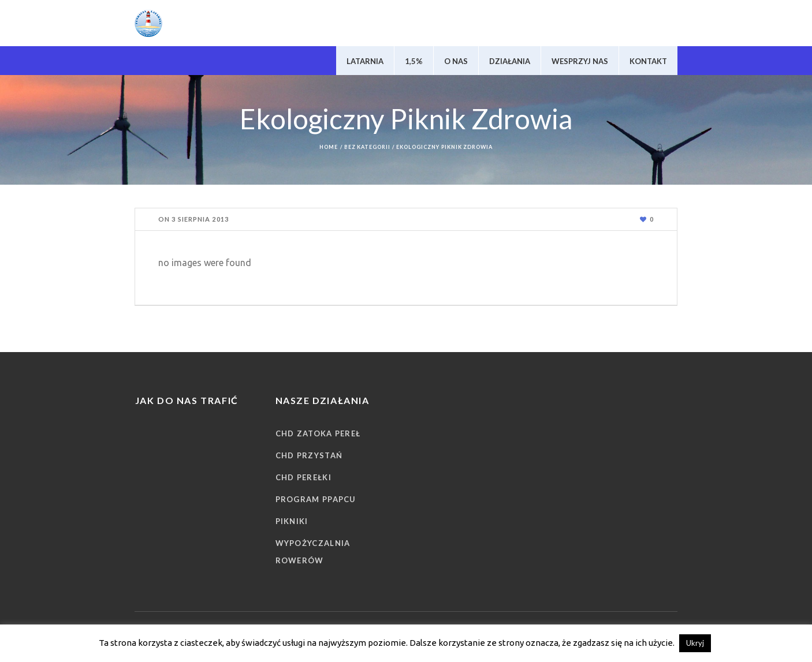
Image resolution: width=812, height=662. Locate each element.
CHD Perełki (303, 477)
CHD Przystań (309, 455)
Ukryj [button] (695, 643)
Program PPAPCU (316, 499)
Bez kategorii (367, 147)
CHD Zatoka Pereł (318, 433)
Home (329, 147)
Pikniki (292, 521)
